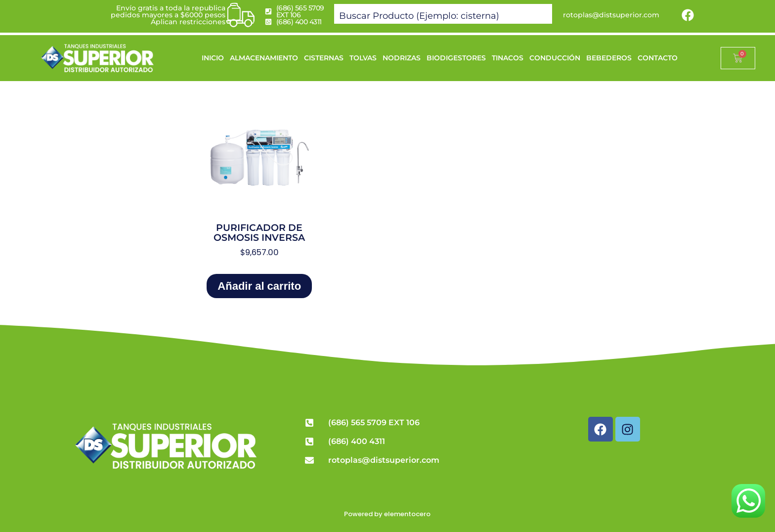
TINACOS (508, 58)
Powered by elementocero (387, 514)
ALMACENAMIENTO (264, 58)
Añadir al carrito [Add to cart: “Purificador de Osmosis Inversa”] (259, 286)
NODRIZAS (402, 58)
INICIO (213, 58)
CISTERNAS (324, 58)
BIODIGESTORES (456, 58)
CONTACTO (658, 58)
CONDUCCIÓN (555, 58)
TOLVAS (363, 58)
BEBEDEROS (609, 58)
